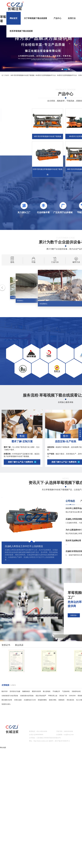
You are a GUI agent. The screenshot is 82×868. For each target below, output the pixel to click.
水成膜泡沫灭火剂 (30, 700)
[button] (62, 69)
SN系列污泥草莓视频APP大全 (67, 75)
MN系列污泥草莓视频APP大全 (46, 75)
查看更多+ (74, 667)
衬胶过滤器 (18, 700)
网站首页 (14, 15)
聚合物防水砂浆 (7, 700)
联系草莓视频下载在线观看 (21, 28)
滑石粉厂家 (63, 696)
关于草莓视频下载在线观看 (36, 15)
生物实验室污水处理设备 (10, 696)
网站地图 (3, 748)
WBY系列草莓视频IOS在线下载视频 (22, 75)
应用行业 (72, 15)
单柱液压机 (70, 700)
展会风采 (19, 649)
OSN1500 (72, 696)
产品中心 (57, 15)
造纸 (12, 268)
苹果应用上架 (53, 696)
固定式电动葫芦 (41, 696)
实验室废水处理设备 (27, 696)
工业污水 (55, 268)
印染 (34, 268)
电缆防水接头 (6, 704)
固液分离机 (53, 700)
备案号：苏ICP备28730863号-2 (59, 741)
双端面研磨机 (42, 700)
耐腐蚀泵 (62, 700)
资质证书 (6, 649)
